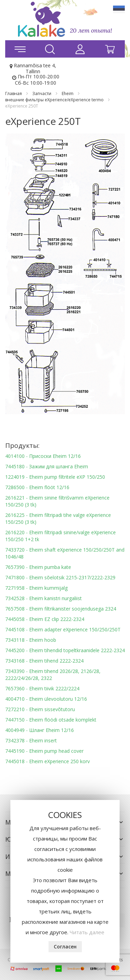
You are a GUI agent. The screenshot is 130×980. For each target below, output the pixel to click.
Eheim (68, 93)
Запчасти (42, 93)
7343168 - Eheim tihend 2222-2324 (44, 661)
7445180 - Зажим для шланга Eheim (47, 466)
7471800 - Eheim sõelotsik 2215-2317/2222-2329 (60, 577)
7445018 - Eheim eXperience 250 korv (47, 761)
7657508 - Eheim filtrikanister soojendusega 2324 (61, 609)
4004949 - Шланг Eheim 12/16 (40, 730)
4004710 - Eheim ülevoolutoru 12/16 (46, 699)
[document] (65, 881)
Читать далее (87, 932)
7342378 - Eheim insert (31, 740)
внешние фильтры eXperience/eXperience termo (55, 100)
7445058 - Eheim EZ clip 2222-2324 (45, 619)
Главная (14, 93)
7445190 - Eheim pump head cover (44, 751)
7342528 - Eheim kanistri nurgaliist (44, 598)
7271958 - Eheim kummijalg (36, 588)
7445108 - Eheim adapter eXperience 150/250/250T (63, 629)
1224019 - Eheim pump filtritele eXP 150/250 (55, 477)
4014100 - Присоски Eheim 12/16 (43, 456)
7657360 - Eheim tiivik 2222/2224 (42, 688)
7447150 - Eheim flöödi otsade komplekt (51, 720)
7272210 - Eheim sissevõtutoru (40, 709)
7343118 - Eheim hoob (31, 640)
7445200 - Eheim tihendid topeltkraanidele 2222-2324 (65, 650)
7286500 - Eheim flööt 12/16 (37, 487)
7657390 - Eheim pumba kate (38, 567)
